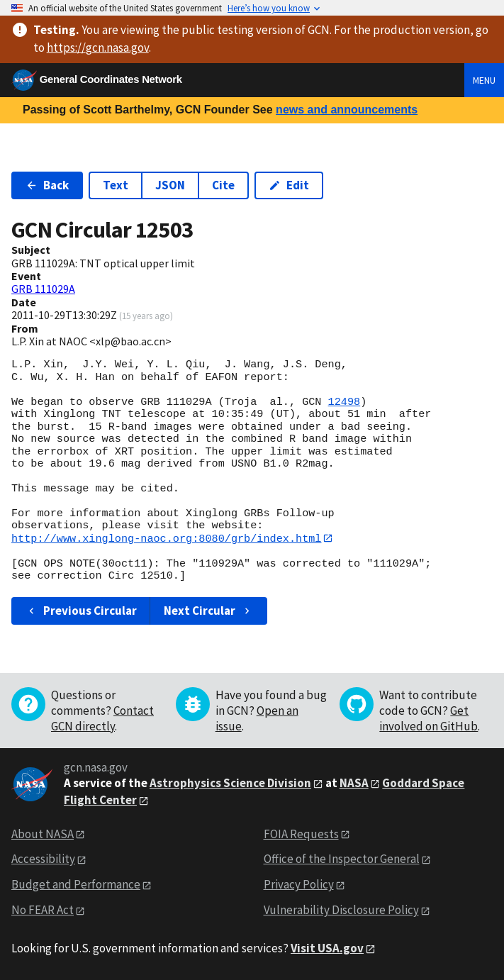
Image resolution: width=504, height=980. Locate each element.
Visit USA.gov (327, 949)
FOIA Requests (301, 834)
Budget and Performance (76, 885)
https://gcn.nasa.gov (98, 48)
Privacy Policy (299, 885)
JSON (170, 185)
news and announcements (347, 110)
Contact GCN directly (102, 718)
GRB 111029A (43, 289)
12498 (345, 402)
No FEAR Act (43, 911)
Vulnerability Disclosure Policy (341, 911)
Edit (289, 185)
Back (47, 185)
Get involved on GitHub (429, 718)
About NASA (43, 834)
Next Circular (208, 611)
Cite (223, 185)
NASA (354, 783)
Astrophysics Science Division (230, 783)
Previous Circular (81, 611)
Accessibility (43, 859)
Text (116, 185)
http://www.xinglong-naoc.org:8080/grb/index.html (166, 538)
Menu (484, 80)
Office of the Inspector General (342, 859)
